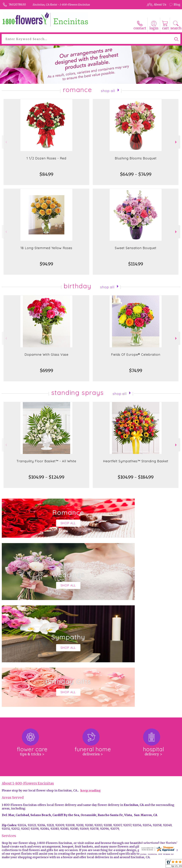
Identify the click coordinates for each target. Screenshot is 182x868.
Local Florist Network (144, 864)
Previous (6, 142)
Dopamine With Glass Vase (46, 355)
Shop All (108, 90)
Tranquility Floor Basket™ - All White (46, 461)
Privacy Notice (117, 864)
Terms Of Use (95, 864)
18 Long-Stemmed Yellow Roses (46, 248)
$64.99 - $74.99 (136, 174)
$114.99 (136, 264)
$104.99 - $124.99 (46, 477)
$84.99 (46, 174)
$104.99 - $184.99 (136, 477)
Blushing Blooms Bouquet (136, 158)
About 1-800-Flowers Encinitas (28, 677)
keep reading (90, 684)
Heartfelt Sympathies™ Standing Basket (136, 461)
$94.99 (46, 264)
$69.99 (46, 371)
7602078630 (17, 4)
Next (176, 142)
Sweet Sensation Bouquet (136, 248)
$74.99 (136, 371)
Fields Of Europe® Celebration (136, 355)
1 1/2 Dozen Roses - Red (46, 158)
